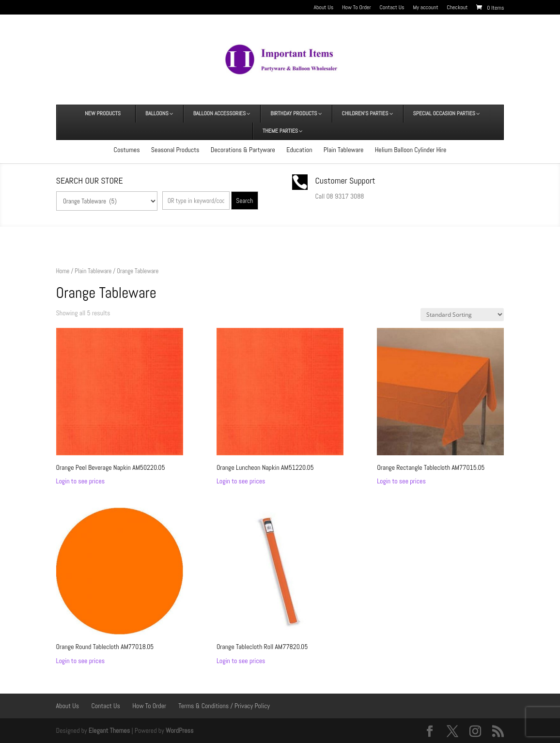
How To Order (357, 8)
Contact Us (392, 8)
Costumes (127, 150)
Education (299, 150)
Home (63, 271)
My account (425, 8)
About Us (323, 8)
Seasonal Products (175, 150)
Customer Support (345, 180)
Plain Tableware (344, 150)
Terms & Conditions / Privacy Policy (224, 706)
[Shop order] (462, 315)
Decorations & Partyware (243, 150)
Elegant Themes (109, 730)
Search (244, 201)
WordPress (180, 730)
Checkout (457, 8)
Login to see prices (81, 481)
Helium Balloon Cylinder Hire (411, 150)
